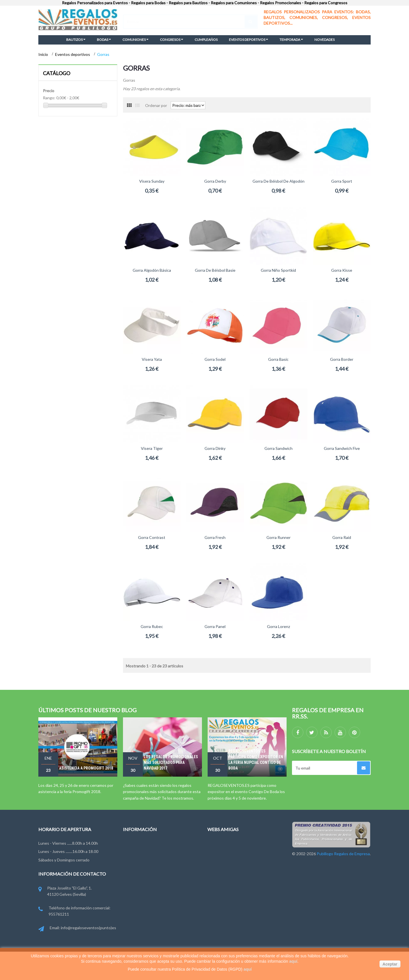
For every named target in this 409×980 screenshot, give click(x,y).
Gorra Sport (342, 181)
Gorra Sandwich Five (342, 448)
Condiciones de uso (140, 876)
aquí (293, 961)
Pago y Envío (134, 897)
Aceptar (390, 964)
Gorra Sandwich (278, 448)
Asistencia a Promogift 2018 (86, 768)
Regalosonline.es (222, 866)
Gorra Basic (278, 359)
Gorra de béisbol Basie (215, 270)
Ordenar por (156, 105)
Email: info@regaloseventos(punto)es (77, 928)
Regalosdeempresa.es (227, 845)
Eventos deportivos (73, 54)
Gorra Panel (215, 626)
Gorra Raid (342, 537)
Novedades (133, 845)
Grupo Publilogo (137, 866)
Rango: (49, 98)
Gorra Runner (278, 537)
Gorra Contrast (152, 537)
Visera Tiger (152, 448)
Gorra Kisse (342, 270)
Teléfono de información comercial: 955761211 (74, 911)
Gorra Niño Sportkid (278, 270)
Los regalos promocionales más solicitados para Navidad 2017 (171, 762)
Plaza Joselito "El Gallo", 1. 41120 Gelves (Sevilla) (65, 892)
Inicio (44, 54)
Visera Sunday (152, 181)
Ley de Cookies (136, 887)
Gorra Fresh (215, 537)
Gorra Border (342, 359)
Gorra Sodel (215, 359)
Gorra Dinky (215, 448)
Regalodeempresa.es (226, 855)
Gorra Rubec (152, 626)
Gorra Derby (215, 181)
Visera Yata (152, 359)
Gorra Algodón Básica (152, 270)
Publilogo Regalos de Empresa (234, 876)
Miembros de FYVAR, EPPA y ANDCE (156, 908)
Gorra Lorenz (278, 626)
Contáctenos (135, 855)
